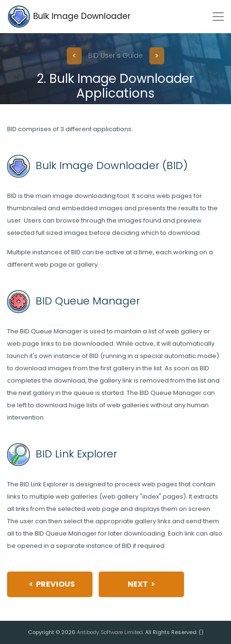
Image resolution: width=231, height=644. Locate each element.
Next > (141, 584)
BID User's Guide (115, 55)
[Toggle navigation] (218, 17)
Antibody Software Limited (110, 632)
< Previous (52, 584)
